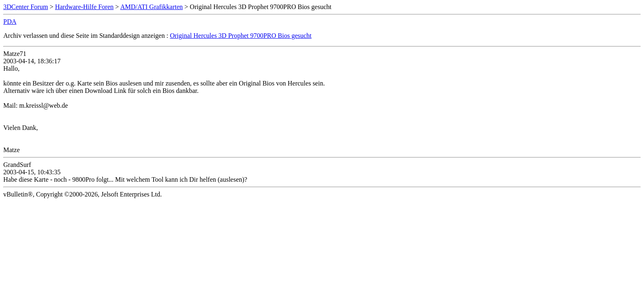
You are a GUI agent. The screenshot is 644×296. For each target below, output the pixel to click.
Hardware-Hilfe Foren (84, 7)
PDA (10, 22)
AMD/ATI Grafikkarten (152, 7)
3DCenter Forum (26, 7)
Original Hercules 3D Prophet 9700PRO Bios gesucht (241, 36)
